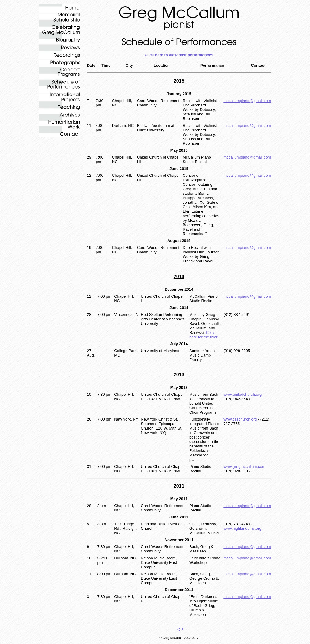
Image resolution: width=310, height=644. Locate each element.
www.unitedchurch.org (242, 394)
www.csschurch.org (240, 419)
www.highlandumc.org (242, 528)
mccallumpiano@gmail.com (247, 101)
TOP (179, 629)
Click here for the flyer (203, 335)
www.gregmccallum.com (244, 466)
